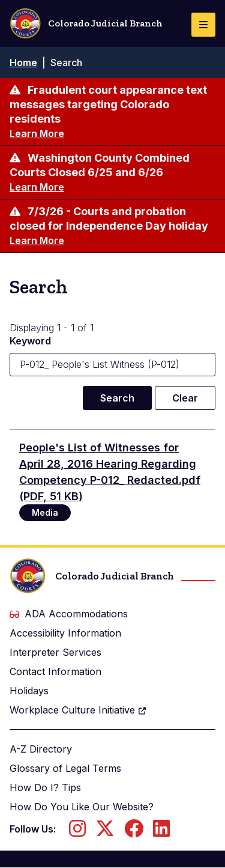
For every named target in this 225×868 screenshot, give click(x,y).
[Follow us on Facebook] (134, 832)
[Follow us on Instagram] (77, 832)
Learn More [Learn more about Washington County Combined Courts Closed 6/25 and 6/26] (37, 187)
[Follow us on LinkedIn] (161, 832)
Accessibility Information (65, 633)
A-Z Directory (41, 749)
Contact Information (55, 671)
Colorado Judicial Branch (86, 23)
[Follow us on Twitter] (105, 832)
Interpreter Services (55, 652)
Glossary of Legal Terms (65, 768)
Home (23, 63)
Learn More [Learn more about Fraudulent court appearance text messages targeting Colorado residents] (37, 133)
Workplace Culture (78, 710)
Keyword (30, 341)
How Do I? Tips (45, 787)
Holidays (29, 691)
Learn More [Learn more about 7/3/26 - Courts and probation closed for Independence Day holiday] (37, 240)
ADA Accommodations (69, 614)
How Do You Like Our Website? (82, 807)
